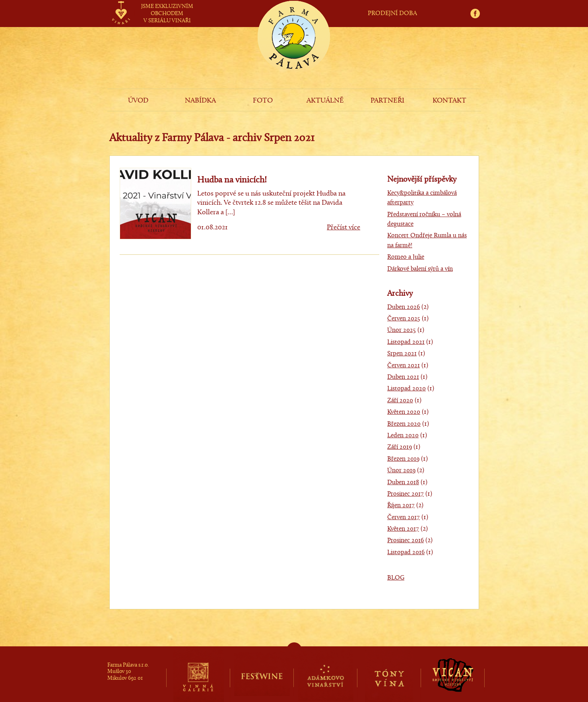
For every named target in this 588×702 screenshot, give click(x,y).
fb (478, 5)
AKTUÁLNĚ (325, 101)
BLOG (396, 578)
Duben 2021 (403, 377)
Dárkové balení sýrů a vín (420, 269)
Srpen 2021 (402, 354)
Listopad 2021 (406, 342)
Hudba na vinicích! (232, 180)
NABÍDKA (200, 101)
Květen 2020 (404, 412)
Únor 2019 (401, 471)
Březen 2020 (404, 424)
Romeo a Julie (406, 257)
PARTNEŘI (387, 101)
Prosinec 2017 (406, 494)
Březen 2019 (403, 459)
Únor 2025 (402, 330)
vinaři (121, 5)
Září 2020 (400, 401)
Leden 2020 (403, 436)
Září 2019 (400, 447)
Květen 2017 (403, 529)
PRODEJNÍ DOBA (392, 14)
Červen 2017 (404, 518)
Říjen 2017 (401, 506)
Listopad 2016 (406, 553)
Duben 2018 (403, 483)
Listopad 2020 (407, 389)
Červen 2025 (404, 319)
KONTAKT (449, 101)
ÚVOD (138, 101)
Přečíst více (343, 228)
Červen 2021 (404, 366)
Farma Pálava (294, 50)
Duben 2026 (404, 307)
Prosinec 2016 (406, 541)
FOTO (263, 101)
